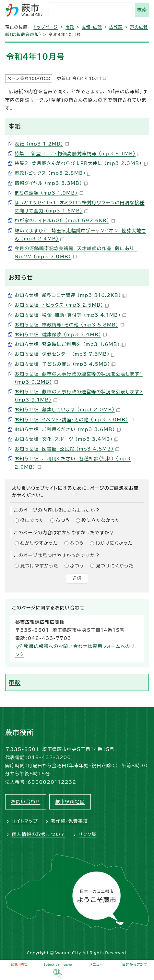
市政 (70, 27)
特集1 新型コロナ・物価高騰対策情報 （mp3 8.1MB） (78, 154)
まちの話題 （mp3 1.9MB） (49, 193)
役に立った (32, 520)
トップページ (46, 27)
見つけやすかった (39, 566)
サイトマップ (25, 821)
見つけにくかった (114, 566)
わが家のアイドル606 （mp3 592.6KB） (65, 221)
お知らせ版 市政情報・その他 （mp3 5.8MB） (69, 325)
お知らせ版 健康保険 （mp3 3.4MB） (61, 335)
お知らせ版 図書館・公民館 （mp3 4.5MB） (67, 449)
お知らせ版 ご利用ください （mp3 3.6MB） (68, 429)
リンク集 (87, 834)
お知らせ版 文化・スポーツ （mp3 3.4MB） (66, 439)
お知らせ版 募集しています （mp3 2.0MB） (67, 410)
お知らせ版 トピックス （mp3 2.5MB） (62, 305)
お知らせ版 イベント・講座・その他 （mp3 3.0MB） (74, 420)
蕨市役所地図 (70, 802)
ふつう (63, 520)
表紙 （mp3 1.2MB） (42, 144)
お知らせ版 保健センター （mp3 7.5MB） (65, 354)
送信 (77, 578)
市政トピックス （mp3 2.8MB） (53, 173)
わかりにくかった (114, 543)
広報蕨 (116, 27)
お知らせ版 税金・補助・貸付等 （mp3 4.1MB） (70, 315)
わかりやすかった (39, 543)
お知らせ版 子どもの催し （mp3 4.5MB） (65, 364)
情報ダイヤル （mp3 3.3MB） (51, 183)
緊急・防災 (19, 964)
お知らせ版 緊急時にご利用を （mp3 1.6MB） (70, 344)
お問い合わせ (26, 802)
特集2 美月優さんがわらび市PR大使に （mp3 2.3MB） (81, 163)
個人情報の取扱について (39, 834)
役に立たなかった (101, 520)
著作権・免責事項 (70, 821)
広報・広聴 (92, 27)
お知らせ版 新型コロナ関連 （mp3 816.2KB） (71, 295)
